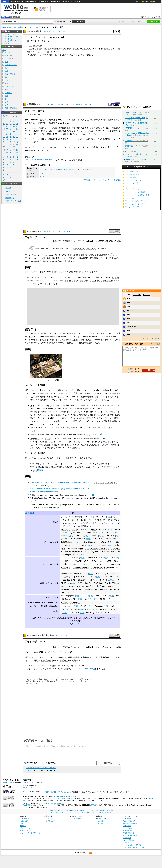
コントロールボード (133, 154)
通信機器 (77, 255)
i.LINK (66, 134)
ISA (101, 533)
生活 (7, 83)
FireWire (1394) (99, 586)
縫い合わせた (61, 55)
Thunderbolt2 (58, 169)
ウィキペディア (34, 231)
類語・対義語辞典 (17, 1)
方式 (81, 120)
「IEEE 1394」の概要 (86, 669)
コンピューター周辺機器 (135, 118)
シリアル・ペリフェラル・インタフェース (47, 427)
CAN (71, 613)
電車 (7, 62)
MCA (85, 542)
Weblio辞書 (27, 805)
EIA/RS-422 (81, 577)
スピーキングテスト (14, 201)
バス (59, 333)
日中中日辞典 (44, 1)
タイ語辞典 (127, 838)
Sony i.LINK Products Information (39, 160)
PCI (97, 589)
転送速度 (88, 169)
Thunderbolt (67, 169)
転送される (85, 128)
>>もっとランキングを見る (149, 339)
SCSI (100, 48)
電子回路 (115, 277)
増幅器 (49, 337)
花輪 (40, 45)
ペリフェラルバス (48, 583)
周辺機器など (50, 120)
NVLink (76, 555)
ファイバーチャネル (108, 564)
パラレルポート (94, 580)
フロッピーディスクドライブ (137, 159)
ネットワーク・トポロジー (64, 458)
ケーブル (61, 120)
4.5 (52, 660)
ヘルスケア (9, 86)
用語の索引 (61, 105)
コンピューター (36, 48)
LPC (67, 539)
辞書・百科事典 (18, 27)
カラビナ (77, 55)
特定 (129, 307)
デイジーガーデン (132, 177)
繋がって (95, 139)
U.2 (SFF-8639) (78, 567)
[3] (58, 508)
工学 (7, 71)
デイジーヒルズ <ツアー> (135, 201)
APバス (84, 555)
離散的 (31, 343)
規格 (36, 134)
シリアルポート (68, 577)
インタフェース (42, 618)
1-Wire (81, 583)
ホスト (64, 657)
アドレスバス (100, 520)
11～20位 (137, 295)
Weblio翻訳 (127, 826)
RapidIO (80, 551)
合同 (129, 303)
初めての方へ (146, 17)
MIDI (32, 412)
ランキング (57, 32)
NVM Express (101, 567)
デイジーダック (131, 186)
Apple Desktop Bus (69, 574)
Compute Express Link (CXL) (97, 548)
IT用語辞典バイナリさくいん (58, 792)
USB (32, 442)
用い (90, 55)
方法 (117, 120)
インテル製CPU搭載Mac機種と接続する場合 (137, 134)
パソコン (48, 657)
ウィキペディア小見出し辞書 (40, 636)
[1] (93, 495)
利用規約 (23, 826)
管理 (59, 131)
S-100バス (65, 529)
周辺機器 (48, 48)
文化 (7, 80)
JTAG (32, 435)
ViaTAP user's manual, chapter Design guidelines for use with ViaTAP (60, 489)
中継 (74, 128)
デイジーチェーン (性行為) (136, 192)
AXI (113, 606)
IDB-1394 (100, 613)
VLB (73, 545)
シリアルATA (77, 561)
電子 (42, 174)
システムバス (66, 517)
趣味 (7, 90)
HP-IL (81, 574)
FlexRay (91, 613)
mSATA (109, 561)
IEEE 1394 (57, 134)
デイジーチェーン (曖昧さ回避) (85, 248)
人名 (7, 102)
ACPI (42, 177)
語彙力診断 (10, 198)
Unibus (74, 529)
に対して (43, 139)
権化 (129, 323)
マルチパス (106, 574)
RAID (48, 438)
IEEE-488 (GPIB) (69, 580)
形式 (36, 131)
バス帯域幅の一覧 (84, 526)
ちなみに (29, 147)
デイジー (38, 147)
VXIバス (108, 539)
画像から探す (50, 821)
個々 (93, 128)
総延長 (63, 660)
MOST (108, 613)
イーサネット (107, 280)
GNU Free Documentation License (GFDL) (54, 803)
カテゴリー (88, 105)
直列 (101, 120)
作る (119, 147)
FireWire (74, 134)
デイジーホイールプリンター (137, 204)
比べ (45, 131)
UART (69, 397)
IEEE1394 (108, 48)
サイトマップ (25, 830)
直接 (117, 128)
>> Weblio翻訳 (154, 344)
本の (45, 55)
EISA (96, 539)
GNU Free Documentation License (64, 796)
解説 (72, 652)
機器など (76, 48)
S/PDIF (103, 599)
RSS (91, 853)
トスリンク (112, 599)
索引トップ (48, 32)
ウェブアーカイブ (41, 485)
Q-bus (73, 533)
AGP (81, 548)
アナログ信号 (52, 272)
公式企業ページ (103, 818)
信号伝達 (129, 128)
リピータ (34, 657)
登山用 (32, 55)
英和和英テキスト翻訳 (38, 741)
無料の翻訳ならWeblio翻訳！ (44, 9)
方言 (7, 105)
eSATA (87, 561)
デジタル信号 (65, 272)
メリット (84, 131)
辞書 (5, 1)
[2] (35, 501)
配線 (50, 131)
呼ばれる (38, 142)
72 (67, 660)
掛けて (86, 55)
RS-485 (106, 577)
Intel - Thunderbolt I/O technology (45, 492)
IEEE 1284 (82, 580)
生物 (7, 96)
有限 (129, 299)
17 (111, 657)
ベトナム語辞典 (129, 840)
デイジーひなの (131, 171)
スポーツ (8, 93)
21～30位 (146, 295)
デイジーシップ (131, 183)
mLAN (83, 134)
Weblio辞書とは (25, 818)
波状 (52, 55)
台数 (108, 657)
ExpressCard (76, 602)
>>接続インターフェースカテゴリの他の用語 (102, 180)
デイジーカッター (132, 174)
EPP (127, 151)
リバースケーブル (46, 169)
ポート (57, 657)
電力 (43, 272)
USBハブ (37, 445)
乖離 (129, 335)
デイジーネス (130, 198)
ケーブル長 (46, 660)
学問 (7, 77)
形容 (52, 123)
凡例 (64, 32)
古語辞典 (66, 1)
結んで (114, 147)
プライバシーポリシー (28, 828)
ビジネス (8, 52)
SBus (90, 542)
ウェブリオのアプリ (53, 818)
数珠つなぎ (86, 48)
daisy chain (35, 115)
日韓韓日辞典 (56, 1)
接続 (41, 128)
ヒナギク (33, 45)
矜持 (129, 315)
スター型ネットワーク (51, 52)
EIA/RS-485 (99, 583)
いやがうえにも (133, 327)
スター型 (117, 139)
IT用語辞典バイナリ (36, 104)
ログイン (137, 1)
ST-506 (64, 558)
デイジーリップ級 (132, 207)
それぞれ (84, 139)
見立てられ (39, 151)
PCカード (65, 602)
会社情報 (100, 821)
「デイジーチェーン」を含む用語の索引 (41, 768)
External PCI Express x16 (71, 589)
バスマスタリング (80, 523)
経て (79, 128)
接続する (57, 48)
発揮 (129, 331)
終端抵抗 (70, 340)
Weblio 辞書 (149, 1)
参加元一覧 (156, 17)
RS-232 (115, 574)
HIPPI (68, 561)
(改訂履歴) (61, 798)
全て (4, 50)
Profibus (70, 586)
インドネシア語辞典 (130, 835)
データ (51, 128)
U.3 (88, 567)
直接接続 (86, 657)
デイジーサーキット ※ (134, 180)
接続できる (116, 131)
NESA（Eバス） (107, 542)
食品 (7, 99)
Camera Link (112, 586)
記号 (5, 180)
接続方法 (129, 146)
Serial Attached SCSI (89, 564)
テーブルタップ (71, 280)
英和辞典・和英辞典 (130, 823)
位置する (65, 139)
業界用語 (8, 55)
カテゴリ (77, 624)
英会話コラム (11, 188)
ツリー (128, 141)
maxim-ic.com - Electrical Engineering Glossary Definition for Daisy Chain (62, 482)
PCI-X (114, 589)
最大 (101, 657)
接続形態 (106, 139)
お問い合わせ (35, 683)
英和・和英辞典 (31, 1)
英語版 (109, 517)
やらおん (130, 311)
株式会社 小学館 (28, 788)
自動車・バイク (11, 65)
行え (72, 131)
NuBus (116, 539)
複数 (69, 48)
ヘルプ (158, 1)
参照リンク (29, 157)
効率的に (66, 131)
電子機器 (68, 255)
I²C (86, 583)
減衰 (119, 333)
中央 (57, 139)
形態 (64, 48)
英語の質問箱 (11, 195)
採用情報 (100, 823)
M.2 (92, 567)
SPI (91, 583)
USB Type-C (85, 586)
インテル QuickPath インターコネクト (100, 551)
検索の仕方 (24, 821)
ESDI (71, 558)
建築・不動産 (10, 74)
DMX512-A (115, 577)
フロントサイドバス (81, 517)
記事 (41, 652)
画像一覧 (79, 105)
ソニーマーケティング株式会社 (68, 160)
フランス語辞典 (129, 833)
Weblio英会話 (11, 191)
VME (101, 539)
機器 (99, 128)
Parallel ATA (92, 558)
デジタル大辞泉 (32, 27)
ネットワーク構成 (90, 147)
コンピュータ (108, 128)
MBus (95, 529)
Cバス (97, 542)
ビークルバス (53, 611)
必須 (129, 319)
